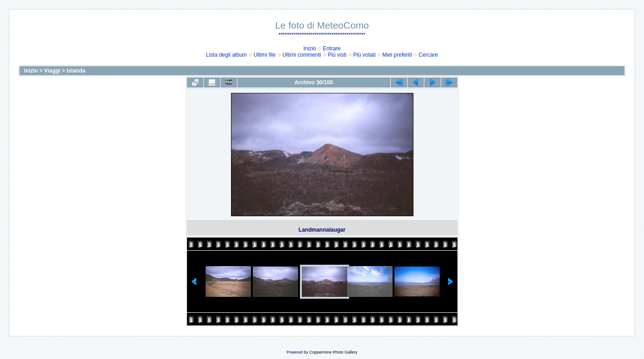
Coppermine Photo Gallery (333, 352)
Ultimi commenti (302, 55)
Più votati (364, 55)
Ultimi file (265, 55)
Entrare (332, 49)
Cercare (428, 55)
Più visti (337, 55)
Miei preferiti (397, 55)
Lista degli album (226, 55)
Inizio (310, 49)
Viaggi (52, 71)
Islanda (76, 71)
